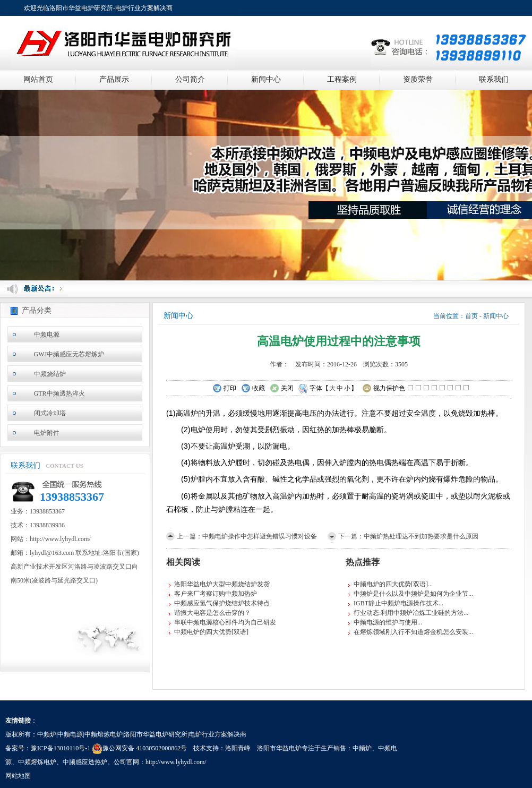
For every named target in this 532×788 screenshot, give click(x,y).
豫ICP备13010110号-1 (61, 748)
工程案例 (342, 79)
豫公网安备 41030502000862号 (139, 748)
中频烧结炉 (50, 374)
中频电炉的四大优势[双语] (211, 632)
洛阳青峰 (238, 748)
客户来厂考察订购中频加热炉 (216, 594)
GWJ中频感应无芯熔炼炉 (69, 354)
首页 (471, 316)
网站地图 (18, 776)
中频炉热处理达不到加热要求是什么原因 (421, 536)
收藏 (253, 389)
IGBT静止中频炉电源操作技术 (396, 603)
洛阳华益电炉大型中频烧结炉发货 (222, 584)
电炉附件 (47, 433)
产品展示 (114, 79)
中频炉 (362, 748)
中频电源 (47, 335)
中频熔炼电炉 (37, 762)
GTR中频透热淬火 (59, 393)
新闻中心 (266, 79)
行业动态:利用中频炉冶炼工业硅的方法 (409, 613)
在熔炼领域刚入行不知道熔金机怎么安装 (411, 632)
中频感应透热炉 (85, 762)
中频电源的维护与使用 (385, 622)
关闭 (282, 389)
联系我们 (494, 79)
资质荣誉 (418, 79)
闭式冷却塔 (50, 413)
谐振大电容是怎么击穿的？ (212, 613)
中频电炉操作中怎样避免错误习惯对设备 (260, 536)
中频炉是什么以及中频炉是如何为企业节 (411, 594)
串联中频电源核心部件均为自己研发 (225, 622)
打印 (224, 389)
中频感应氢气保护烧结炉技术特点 (222, 603)
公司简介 (190, 79)
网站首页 (38, 79)
